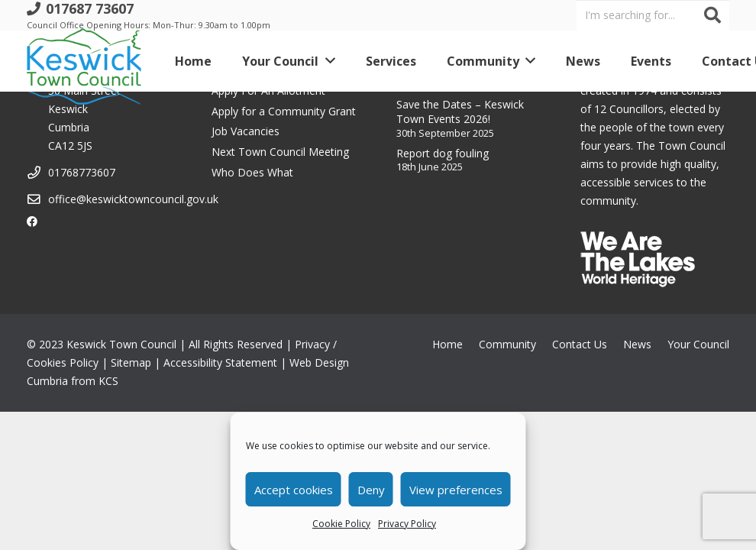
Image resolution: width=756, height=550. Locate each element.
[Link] (84, 61)
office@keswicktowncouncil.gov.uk (133, 199)
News (637, 344)
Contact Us (580, 344)
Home (447, 344)
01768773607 (82, 172)
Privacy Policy (407, 524)
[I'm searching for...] (653, 15)
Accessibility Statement (220, 362)
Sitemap (131, 362)
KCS (108, 381)
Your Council (698, 344)
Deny (371, 490)
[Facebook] (32, 222)
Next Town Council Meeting (280, 152)
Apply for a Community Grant (284, 111)
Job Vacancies (246, 131)
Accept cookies (294, 490)
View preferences (456, 490)
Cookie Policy (341, 524)
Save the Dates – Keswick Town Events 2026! (460, 112)
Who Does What (252, 172)
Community (507, 344)
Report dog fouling (443, 153)
